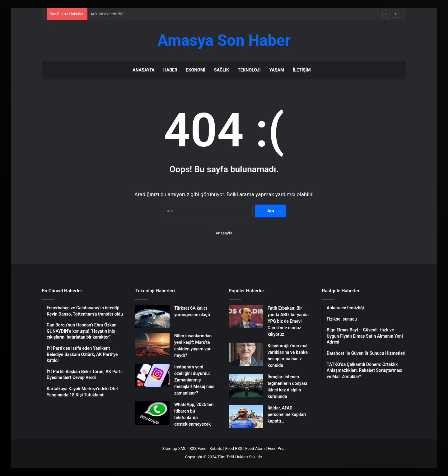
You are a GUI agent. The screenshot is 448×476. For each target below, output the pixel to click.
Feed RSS (234, 448)
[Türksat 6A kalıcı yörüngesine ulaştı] (152, 317)
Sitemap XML (174, 448)
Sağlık (222, 70)
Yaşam (277, 70)
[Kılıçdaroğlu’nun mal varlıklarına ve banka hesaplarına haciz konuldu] (246, 354)
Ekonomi (196, 70)
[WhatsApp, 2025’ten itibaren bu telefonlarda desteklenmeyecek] (152, 413)
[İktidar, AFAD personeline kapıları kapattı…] (246, 416)
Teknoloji (249, 70)
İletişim (302, 70)
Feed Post (277, 448)
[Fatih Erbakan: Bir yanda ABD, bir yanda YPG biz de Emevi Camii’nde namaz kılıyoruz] (246, 317)
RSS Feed (198, 448)
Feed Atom (255, 448)
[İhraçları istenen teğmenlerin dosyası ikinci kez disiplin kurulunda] (246, 385)
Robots (216, 448)
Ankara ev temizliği (107, 14)
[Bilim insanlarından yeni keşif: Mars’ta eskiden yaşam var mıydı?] (152, 344)
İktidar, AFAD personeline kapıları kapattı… (287, 414)
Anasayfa (143, 70)
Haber (170, 70)
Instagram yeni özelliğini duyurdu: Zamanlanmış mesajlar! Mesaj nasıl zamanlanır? (195, 380)
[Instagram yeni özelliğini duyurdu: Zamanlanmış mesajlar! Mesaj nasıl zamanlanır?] (152, 375)
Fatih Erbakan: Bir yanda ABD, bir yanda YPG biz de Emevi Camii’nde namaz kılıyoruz (288, 321)
